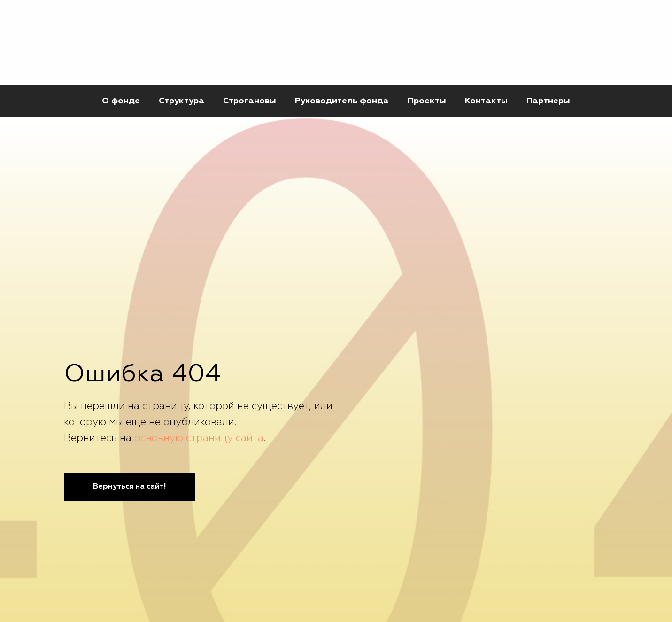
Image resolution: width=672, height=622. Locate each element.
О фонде (121, 101)
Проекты (427, 101)
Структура (182, 101)
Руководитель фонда (342, 101)
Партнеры (548, 101)
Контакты (486, 101)
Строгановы (250, 101)
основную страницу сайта (199, 438)
